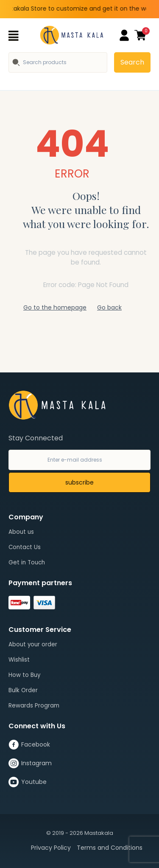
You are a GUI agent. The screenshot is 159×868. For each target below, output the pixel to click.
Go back (109, 307)
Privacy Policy (51, 848)
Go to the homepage (55, 307)
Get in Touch (27, 562)
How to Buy (24, 675)
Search (132, 62)
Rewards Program (34, 706)
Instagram (30, 764)
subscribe (79, 482)
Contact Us (25, 547)
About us (21, 532)
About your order (33, 644)
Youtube (28, 782)
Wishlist (19, 660)
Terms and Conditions (110, 848)
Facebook (29, 745)
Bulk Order (23, 690)
